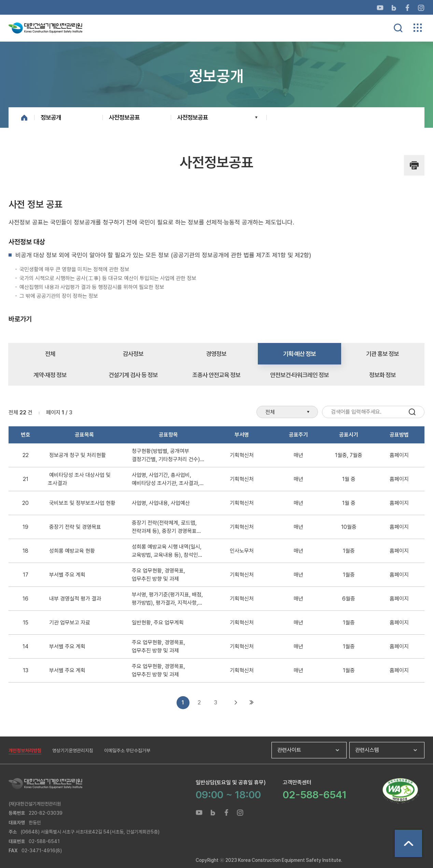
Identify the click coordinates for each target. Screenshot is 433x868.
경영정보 (216, 354)
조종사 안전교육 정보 (216, 375)
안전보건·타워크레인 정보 (299, 375)
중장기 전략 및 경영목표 (75, 527)
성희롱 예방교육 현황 (72, 551)
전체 (50, 354)
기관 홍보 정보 (382, 354)
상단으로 (408, 843)
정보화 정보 (382, 375)
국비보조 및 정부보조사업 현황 (82, 503)
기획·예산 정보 (299, 354)
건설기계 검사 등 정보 (133, 375)
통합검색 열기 (398, 28)
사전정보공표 (124, 117)
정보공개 (51, 117)
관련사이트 (289, 750)
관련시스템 (367, 750)
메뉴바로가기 (216, 0)
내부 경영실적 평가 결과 (75, 599)
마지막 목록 (252, 703)
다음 (236, 703)
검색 (412, 412)
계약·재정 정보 (50, 375)
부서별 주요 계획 (67, 575)
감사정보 (133, 354)
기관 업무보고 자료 (70, 623)
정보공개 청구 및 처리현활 (78, 455)
